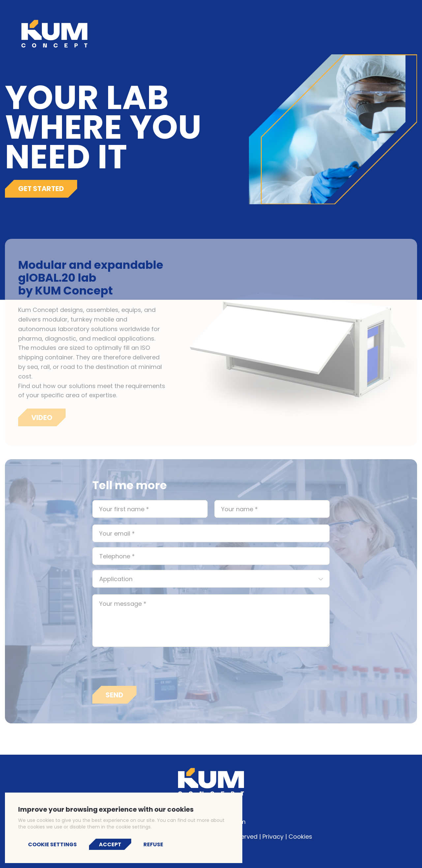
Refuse (153, 844)
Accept (110, 844)
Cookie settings (52, 844)
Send (114, 699)
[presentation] (142, 670)
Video (42, 421)
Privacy (273, 837)
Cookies (300, 837)
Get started (41, 189)
